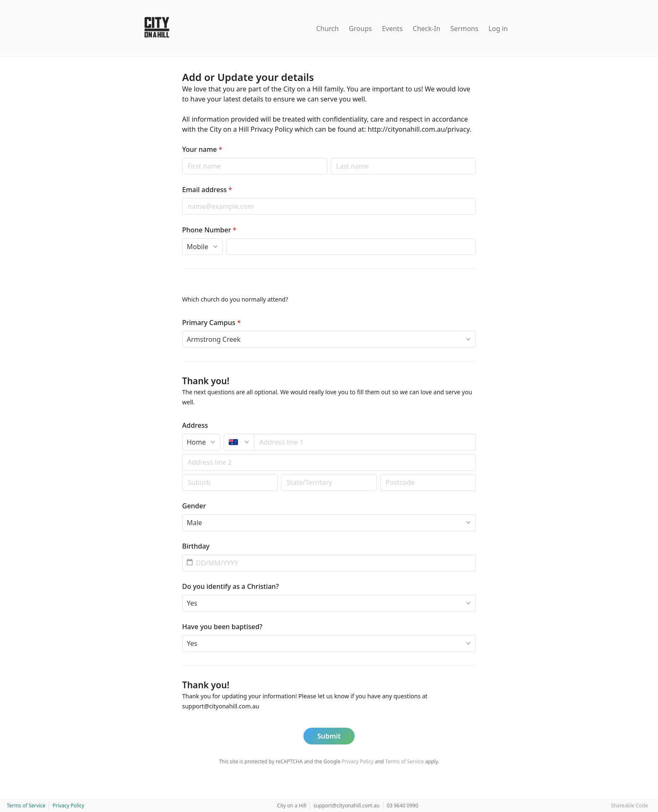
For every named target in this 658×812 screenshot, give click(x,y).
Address (195, 425)
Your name (202, 149)
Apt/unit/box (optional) (182, 454)
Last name (330, 157)
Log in (498, 29)
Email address (207, 190)
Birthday (196, 546)
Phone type (182, 238)
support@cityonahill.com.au (347, 805)
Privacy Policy (358, 761)
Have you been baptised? (222, 627)
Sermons (464, 29)
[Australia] (239, 442)
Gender (194, 506)
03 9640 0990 (403, 805)
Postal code (182, 474)
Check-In (427, 29)
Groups (360, 29)
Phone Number (209, 230)
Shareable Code (629, 805)
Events (392, 29)
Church (327, 29)
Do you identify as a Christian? (231, 586)
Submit (329, 736)
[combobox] (365, 442)
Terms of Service (405, 761)
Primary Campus (211, 323)
